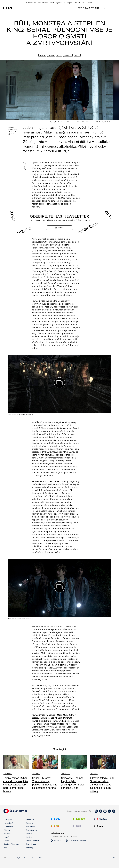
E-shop (6, 841)
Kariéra (29, 837)
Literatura (8, 773)
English (19, 858)
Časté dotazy (31, 844)
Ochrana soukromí (30, 858)
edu (84, 3)
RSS (114, 858)
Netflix (77, 55)
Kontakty (30, 848)
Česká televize (31, 3)
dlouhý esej (46, 484)
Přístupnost (43, 858)
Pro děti (77, 3)
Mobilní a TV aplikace (11, 844)
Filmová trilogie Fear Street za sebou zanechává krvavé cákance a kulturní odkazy (102, 785)
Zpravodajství (43, 3)
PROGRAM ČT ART (88, 8)
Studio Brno (31, 827)
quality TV (68, 55)
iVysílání (59, 3)
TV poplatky (8, 827)
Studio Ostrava (32, 830)
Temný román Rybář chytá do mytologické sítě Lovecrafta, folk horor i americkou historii (16, 785)
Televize (42, 55)
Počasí (6, 837)
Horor (59, 55)
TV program (68, 3)
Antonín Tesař (13, 129)
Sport (52, 3)
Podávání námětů (33, 841)
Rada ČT (29, 834)
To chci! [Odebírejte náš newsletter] (59, 228)
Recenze (51, 55)
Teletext (7, 830)
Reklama (29, 823)
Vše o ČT (90, 3)
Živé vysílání (8, 823)
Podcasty (7, 834)
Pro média (30, 820)
